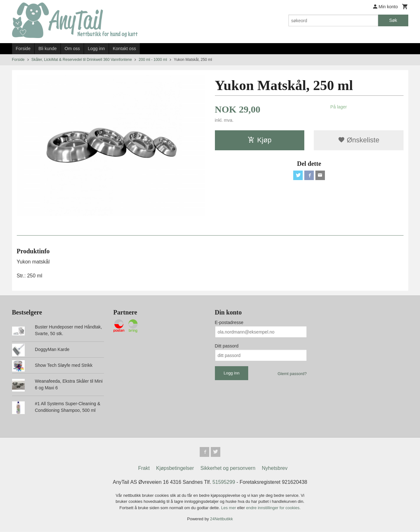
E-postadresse (229, 322)
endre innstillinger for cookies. (273, 508)
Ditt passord (227, 346)
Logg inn (96, 49)
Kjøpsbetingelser (175, 468)
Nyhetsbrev (275, 468)
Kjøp (259, 140)
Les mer (229, 508)
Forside (23, 49)
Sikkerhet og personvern (228, 468)
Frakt (144, 468)
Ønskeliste (359, 140)
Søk (393, 20)
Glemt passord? (292, 374)
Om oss (72, 49)
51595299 (224, 482)
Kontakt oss (124, 49)
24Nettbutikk (222, 519)
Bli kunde (48, 49)
